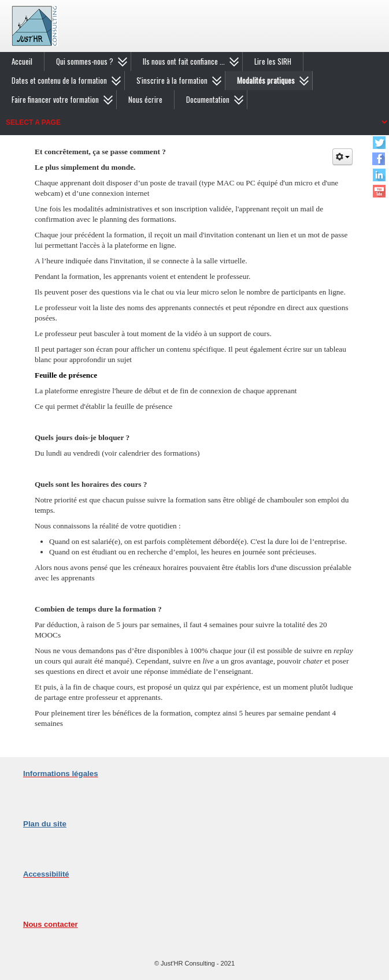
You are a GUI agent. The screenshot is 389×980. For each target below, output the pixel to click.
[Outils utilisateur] (342, 157)
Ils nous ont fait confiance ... (184, 61)
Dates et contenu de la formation (59, 80)
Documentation (208, 99)
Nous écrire (145, 99)
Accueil (22, 61)
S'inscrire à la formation (172, 80)
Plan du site (45, 824)
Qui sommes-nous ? (85, 61)
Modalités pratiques (266, 80)
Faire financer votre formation (55, 99)
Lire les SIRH (273, 61)
